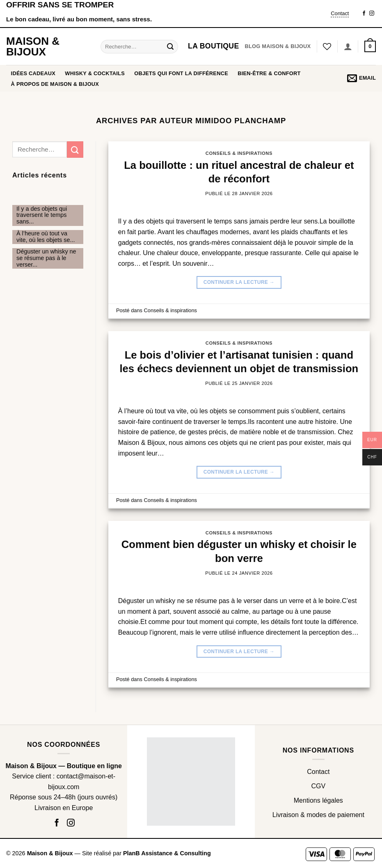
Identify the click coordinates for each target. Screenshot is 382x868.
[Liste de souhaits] (327, 46)
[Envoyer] (171, 46)
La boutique (213, 46)
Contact (340, 13)
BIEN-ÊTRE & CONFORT (269, 73)
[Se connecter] (348, 46)
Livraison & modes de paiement (318, 815)
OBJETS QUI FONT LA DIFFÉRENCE (181, 73)
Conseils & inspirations (239, 153)
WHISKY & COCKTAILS (95, 73)
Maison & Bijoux (33, 46)
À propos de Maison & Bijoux (55, 84)
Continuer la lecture (239, 282)
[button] (370, 46)
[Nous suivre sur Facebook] (364, 14)
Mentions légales (318, 800)
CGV (318, 786)
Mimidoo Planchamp (241, 121)
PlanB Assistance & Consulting (167, 853)
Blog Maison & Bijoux (278, 46)
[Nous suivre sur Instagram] (372, 14)
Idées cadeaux (33, 73)
